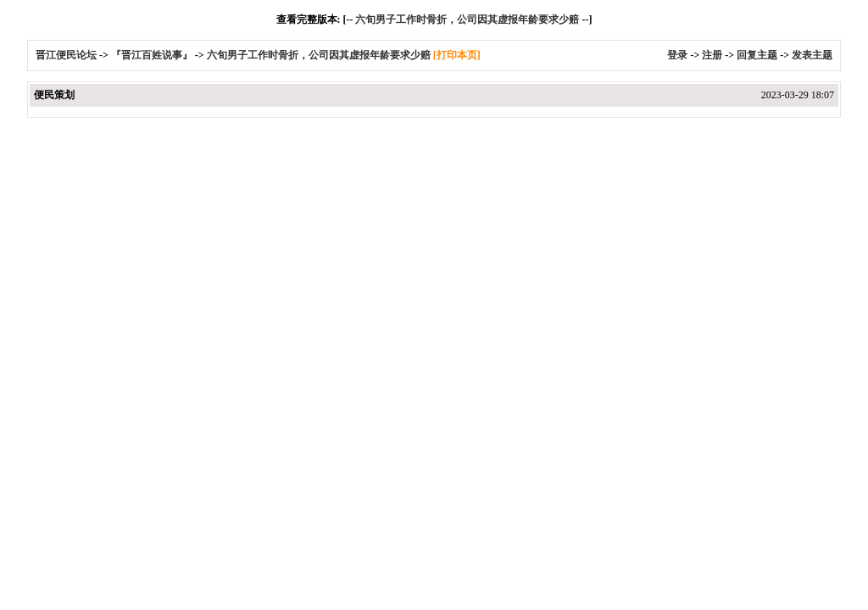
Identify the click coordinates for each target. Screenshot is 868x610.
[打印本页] (457, 55)
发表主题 (812, 55)
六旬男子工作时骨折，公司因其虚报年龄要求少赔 (467, 19)
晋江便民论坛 (66, 55)
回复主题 (757, 55)
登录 (677, 55)
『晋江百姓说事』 (152, 55)
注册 (712, 55)
